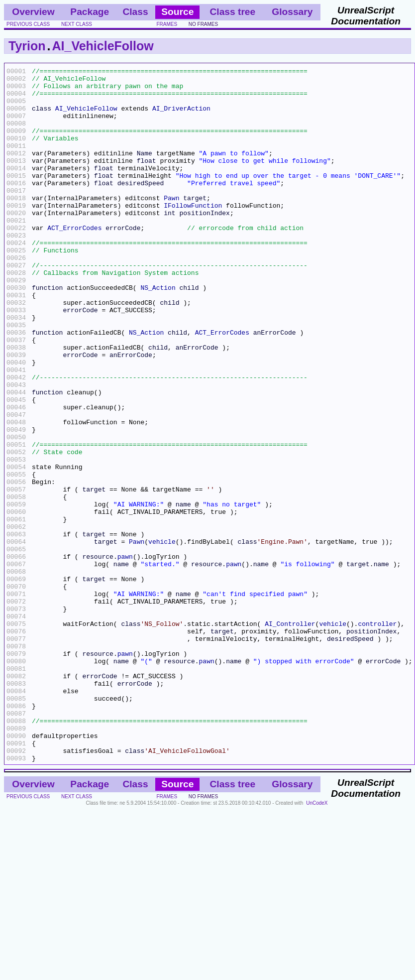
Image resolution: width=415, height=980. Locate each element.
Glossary (292, 12)
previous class (28, 24)
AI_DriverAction (181, 117)
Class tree (232, 12)
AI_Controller (290, 735)
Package (90, 12)
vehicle (162, 637)
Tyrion (27, 46)
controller (377, 735)
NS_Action (158, 332)
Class (135, 12)
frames (167, 24)
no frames (203, 24)
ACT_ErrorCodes (74, 260)
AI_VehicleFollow (103, 46)
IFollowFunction (193, 234)
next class (77, 24)
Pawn (171, 225)
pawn (125, 655)
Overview (33, 12)
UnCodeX (317, 942)
